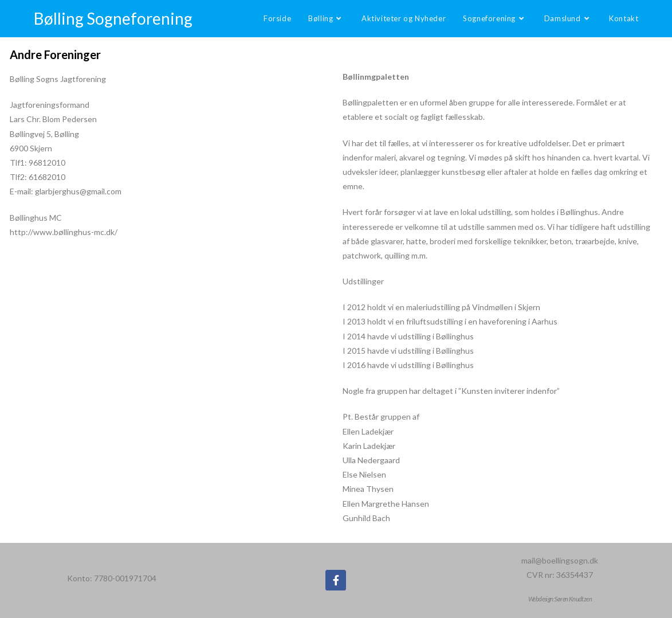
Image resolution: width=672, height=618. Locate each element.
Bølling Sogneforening (113, 18)
